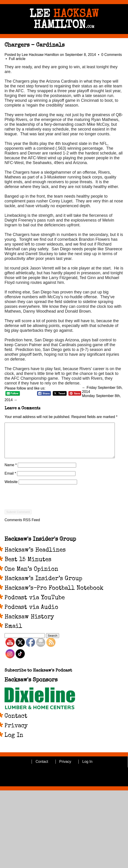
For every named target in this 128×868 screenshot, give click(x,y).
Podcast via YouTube (35, 605)
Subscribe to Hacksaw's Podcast (38, 678)
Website (11, 489)
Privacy (16, 733)
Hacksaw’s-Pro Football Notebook (54, 595)
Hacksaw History (29, 624)
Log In (14, 743)
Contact (16, 723)
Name (11, 472)
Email (10, 480)
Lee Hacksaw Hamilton (40, 55)
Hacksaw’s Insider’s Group (43, 586)
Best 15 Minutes (28, 567)
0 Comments (112, 55)
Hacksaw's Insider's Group (40, 546)
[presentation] (39, 512)
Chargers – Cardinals (35, 45)
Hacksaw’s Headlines (35, 557)
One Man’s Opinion (31, 576)
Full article (17, 59)
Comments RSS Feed (22, 527)
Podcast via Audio (31, 614)
